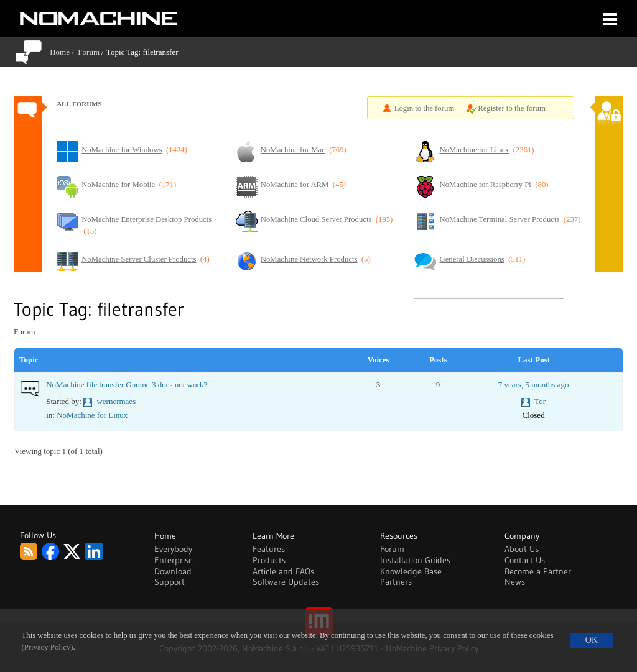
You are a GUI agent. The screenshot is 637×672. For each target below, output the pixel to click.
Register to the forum (512, 108)
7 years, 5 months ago (534, 384)
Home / (64, 52)
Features (269, 549)
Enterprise (174, 560)
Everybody (173, 549)
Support (170, 582)
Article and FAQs (283, 571)
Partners (396, 582)
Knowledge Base (411, 571)
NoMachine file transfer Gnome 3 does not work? (127, 384)
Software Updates (286, 582)
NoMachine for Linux (92, 415)
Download (173, 571)
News (515, 582)
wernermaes (116, 401)
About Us (522, 549)
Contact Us (525, 560)
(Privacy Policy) (48, 647)
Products (269, 560)
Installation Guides (415, 560)
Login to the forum (425, 108)
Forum (89, 52)
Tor (540, 401)
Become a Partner (538, 571)
